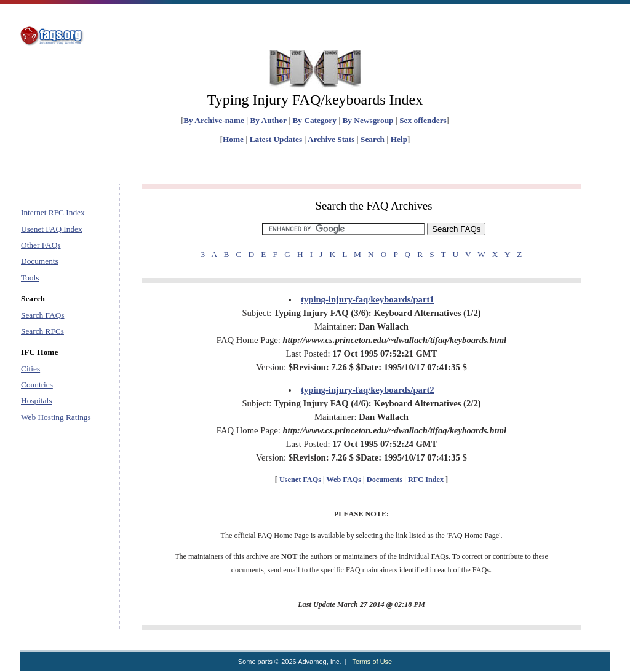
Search (373, 139)
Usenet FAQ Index (52, 229)
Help (399, 139)
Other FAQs (41, 245)
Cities (30, 369)
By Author (268, 120)
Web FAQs (344, 480)
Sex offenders (423, 120)
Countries (37, 385)
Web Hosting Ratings (56, 417)
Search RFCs (42, 331)
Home (233, 139)
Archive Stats (331, 139)
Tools (30, 278)
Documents (40, 261)
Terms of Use (372, 662)
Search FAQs (42, 315)
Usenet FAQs (300, 480)
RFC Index (426, 480)
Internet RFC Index (53, 212)
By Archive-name (214, 120)
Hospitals (36, 401)
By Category (314, 120)
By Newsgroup (368, 120)
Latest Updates (276, 139)
